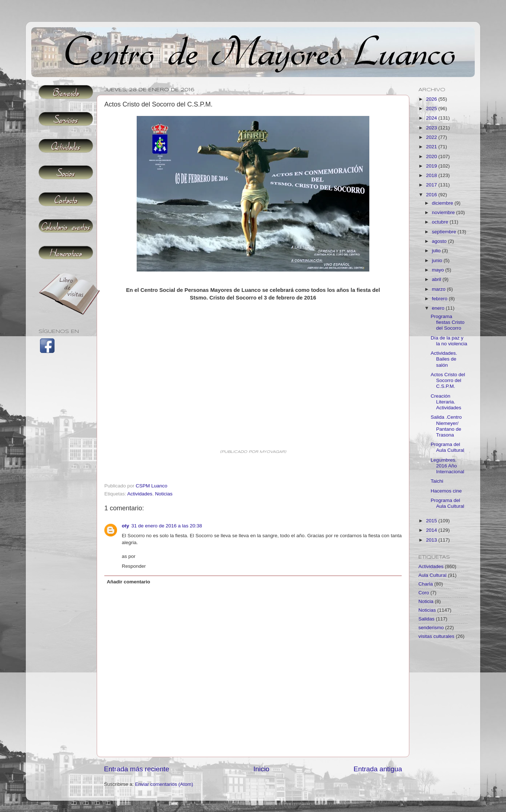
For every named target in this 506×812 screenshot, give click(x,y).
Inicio (261, 769)
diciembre (443, 203)
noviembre (444, 212)
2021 (432, 147)
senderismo (431, 628)
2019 (432, 166)
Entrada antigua (378, 769)
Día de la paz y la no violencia (449, 341)
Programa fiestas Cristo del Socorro (448, 322)
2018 (432, 175)
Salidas (426, 619)
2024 (432, 118)
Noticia (426, 601)
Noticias (164, 494)
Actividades (140, 494)
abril (437, 279)
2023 (432, 128)
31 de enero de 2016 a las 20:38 (166, 526)
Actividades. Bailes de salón (444, 359)
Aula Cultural (432, 575)
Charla (426, 584)
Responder (134, 566)
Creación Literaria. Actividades (446, 402)
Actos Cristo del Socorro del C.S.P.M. (448, 380)
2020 (432, 156)
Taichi (437, 481)
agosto (440, 241)
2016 (432, 195)
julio (437, 251)
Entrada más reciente (137, 769)
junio (438, 260)
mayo (439, 270)
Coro (424, 593)
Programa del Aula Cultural (447, 447)
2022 (432, 137)
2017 (432, 185)
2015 (432, 521)
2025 (432, 108)
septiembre (445, 232)
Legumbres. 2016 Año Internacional (447, 466)
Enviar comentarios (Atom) (164, 784)
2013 (432, 540)
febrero (440, 299)
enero (439, 308)
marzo (439, 289)
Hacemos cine (446, 491)
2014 (432, 530)
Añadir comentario (128, 582)
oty (125, 526)
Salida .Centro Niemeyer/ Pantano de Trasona (446, 426)
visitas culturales (436, 636)
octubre (441, 222)
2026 (432, 99)
